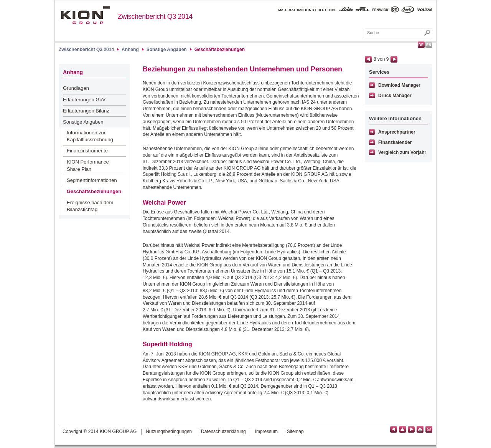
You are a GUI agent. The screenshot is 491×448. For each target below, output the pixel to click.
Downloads (343, 33)
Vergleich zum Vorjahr (402, 152)
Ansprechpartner (397, 132)
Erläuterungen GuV (84, 100)
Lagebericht (182, 33)
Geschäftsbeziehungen (220, 50)
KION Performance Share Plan (88, 165)
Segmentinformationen (92, 180)
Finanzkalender (395, 142)
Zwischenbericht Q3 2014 (155, 17)
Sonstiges (302, 33)
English (429, 45)
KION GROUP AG (85, 15)
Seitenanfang (402, 429)
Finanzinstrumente (87, 151)
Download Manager (399, 85)
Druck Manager (395, 96)
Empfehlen (429, 429)
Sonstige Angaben (167, 50)
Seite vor (394, 59)
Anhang (263, 33)
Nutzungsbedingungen (169, 431)
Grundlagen (76, 88)
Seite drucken (420, 429)
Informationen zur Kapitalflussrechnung (90, 136)
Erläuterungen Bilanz (86, 111)
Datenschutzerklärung (223, 431)
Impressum (266, 431)
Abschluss (225, 33)
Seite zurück (368, 59)
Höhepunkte (137, 33)
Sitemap (295, 431)
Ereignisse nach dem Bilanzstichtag (90, 206)
